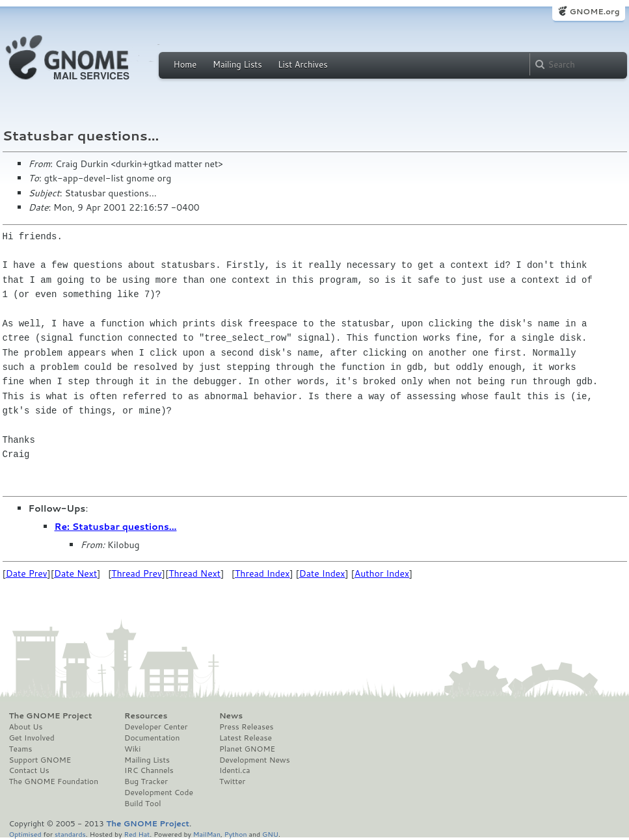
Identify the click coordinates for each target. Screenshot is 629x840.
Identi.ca (235, 770)
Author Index (382, 573)
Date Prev (27, 573)
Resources (146, 716)
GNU (270, 834)
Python (236, 834)
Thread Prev (137, 573)
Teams (21, 749)
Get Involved (32, 738)
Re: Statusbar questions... (116, 527)
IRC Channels (149, 770)
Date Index (322, 573)
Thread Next (194, 573)
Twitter (232, 781)
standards (70, 834)
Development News (255, 760)
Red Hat (137, 834)
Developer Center (156, 727)
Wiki (132, 749)
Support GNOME (40, 760)
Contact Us (29, 770)
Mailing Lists (237, 64)
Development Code (159, 793)
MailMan (207, 834)
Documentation (152, 738)
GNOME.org (594, 11)
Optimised (25, 834)
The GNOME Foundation (54, 781)
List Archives (302, 64)
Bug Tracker (146, 781)
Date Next (75, 573)
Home (185, 64)
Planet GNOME (247, 749)
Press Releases (246, 727)
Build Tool (142, 804)
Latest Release (246, 738)
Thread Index (262, 573)
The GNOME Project (51, 716)
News (231, 716)
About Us (26, 727)
